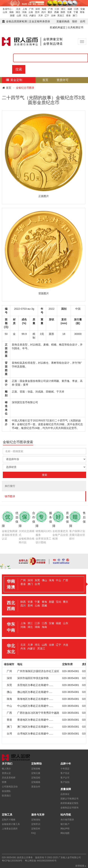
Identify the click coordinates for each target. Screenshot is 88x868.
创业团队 (6, 791)
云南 (31, 12)
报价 (75, 21)
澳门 (75, 16)
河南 (24, 12)
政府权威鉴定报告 (69, 803)
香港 (68, 16)
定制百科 (36, 829)
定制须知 (36, 820)
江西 (76, 9)
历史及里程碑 (9, 778)
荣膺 (4, 782)
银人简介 (6, 769)
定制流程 (51, 92)
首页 (45, 80)
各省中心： (8, 9)
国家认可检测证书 (69, 799)
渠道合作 (36, 787)
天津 (40, 16)
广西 (51, 9)
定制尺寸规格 (9, 820)
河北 (25, 16)
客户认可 (65, 778)
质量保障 (11, 92)
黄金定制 (14, 80)
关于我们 (72, 92)
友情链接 (81, 866)
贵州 (37, 12)
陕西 (63, 12)
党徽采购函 (63, 21)
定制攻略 (36, 769)
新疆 (12, 16)
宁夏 (76, 12)
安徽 (83, 9)
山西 (19, 16)
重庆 (50, 12)
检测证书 (57, 86)
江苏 (57, 9)
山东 (5, 12)
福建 (70, 9)
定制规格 (36, 782)
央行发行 (10, 486)
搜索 (19, 69)
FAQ (34, 833)
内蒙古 (33, 16)
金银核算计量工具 (11, 824)
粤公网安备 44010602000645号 (41, 861)
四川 (44, 12)
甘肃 (69, 12)
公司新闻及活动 (10, 787)
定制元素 (36, 773)
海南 (44, 9)
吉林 (53, 16)
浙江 (63, 9)
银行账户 (65, 824)
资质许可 (63, 80)
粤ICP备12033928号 (12, 861)
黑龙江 (61, 16)
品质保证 (65, 794)
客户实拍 (65, 782)
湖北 (18, 12)
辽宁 (47, 16)
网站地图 (65, 833)
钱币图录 (10, 496)
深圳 (38, 9)
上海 (25, 9)
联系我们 (6, 796)
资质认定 (6, 773)
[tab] (44, 584)
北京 (18, 9)
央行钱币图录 (67, 820)
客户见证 (65, 773)
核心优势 (31, 92)
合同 (83, 21)
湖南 (11, 12)
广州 (31, 9)
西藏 (57, 12)
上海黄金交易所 (10, 829)
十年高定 (65, 769)
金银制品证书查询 (69, 808)
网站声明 (65, 829)
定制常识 (36, 824)
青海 (82, 12)
